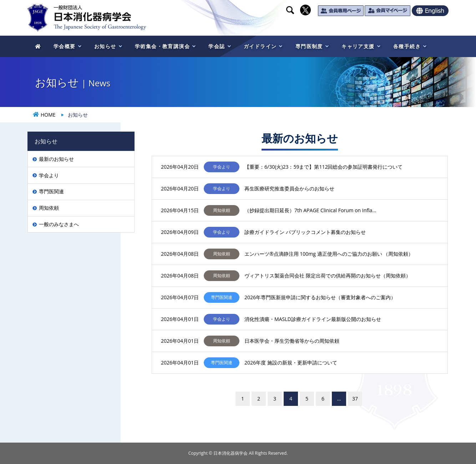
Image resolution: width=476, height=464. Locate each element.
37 (355, 399)
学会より (49, 175)
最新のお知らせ (56, 159)
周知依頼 (49, 208)
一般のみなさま (411, 29)
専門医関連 (51, 191)
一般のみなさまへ (59, 224)
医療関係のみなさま (341, 29)
